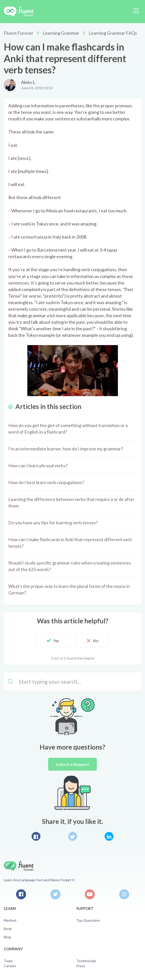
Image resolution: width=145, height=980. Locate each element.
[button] (136, 11)
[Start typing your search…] (72, 682)
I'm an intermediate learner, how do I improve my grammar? (66, 449)
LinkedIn (109, 836)
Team (8, 961)
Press (81, 966)
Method (10, 920)
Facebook (36, 836)
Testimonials (86, 961)
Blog (7, 937)
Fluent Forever (19, 33)
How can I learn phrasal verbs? (38, 465)
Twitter (73, 836)
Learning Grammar (61, 33)
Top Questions (88, 920)
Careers (10, 966)
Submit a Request (72, 764)
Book (8, 929)
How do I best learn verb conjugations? (46, 482)
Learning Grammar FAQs (113, 33)
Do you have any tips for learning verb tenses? (53, 523)
